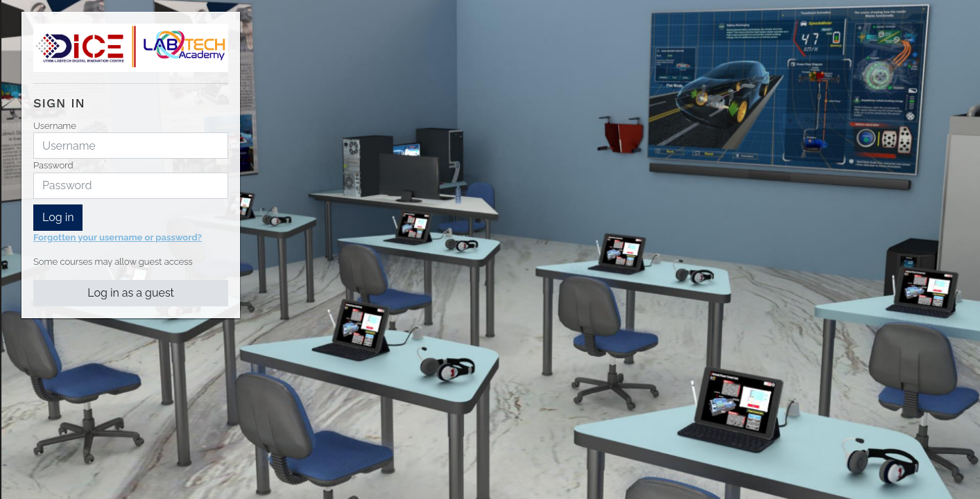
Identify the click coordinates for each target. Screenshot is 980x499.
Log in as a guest (131, 293)
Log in (58, 217)
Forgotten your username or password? (118, 237)
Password (53, 165)
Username (55, 126)
